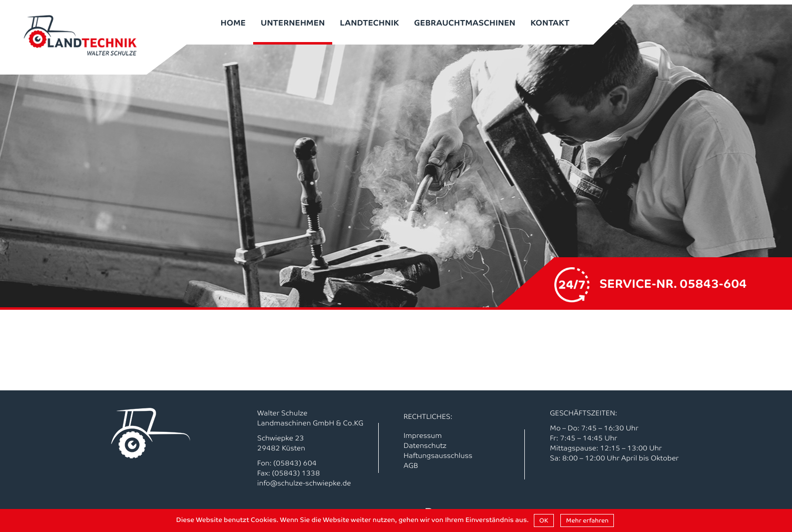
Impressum (423, 435)
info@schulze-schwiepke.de (304, 483)
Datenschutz (425, 445)
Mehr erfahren (587, 520)
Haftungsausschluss (438, 455)
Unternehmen (293, 22)
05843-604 (713, 283)
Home (233, 22)
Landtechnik (369, 22)
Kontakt (550, 22)
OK (544, 520)
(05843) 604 (295, 463)
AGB (411, 465)
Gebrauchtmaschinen (465, 22)
